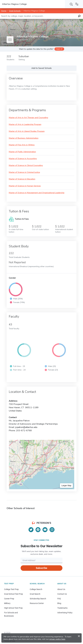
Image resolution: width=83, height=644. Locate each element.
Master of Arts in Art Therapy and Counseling (28, 118)
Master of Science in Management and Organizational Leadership (37, 193)
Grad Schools (15, 11)
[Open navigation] (77, 4)
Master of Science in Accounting (23, 159)
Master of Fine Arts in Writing (22, 145)
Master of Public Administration (22, 152)
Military (7, 603)
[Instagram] (52, 530)
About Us (61, 589)
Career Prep (9, 599)
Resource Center (37, 603)
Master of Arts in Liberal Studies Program (27, 131)
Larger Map (66, 486)
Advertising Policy (65, 613)
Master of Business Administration (24, 138)
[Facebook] (38, 530)
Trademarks (62, 608)
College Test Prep (11, 589)
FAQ (59, 599)
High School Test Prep (13, 608)
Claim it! (59, 49)
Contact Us (62, 594)
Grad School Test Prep (14, 594)
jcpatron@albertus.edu (26, 427)
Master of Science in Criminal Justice (24, 172)
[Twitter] (31, 530)
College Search (36, 589)
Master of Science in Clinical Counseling (26, 166)
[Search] (71, 4)
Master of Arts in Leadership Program (25, 125)
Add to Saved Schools (41, 68)
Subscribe (41, 568)
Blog (59, 603)
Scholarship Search (38, 599)
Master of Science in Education (22, 179)
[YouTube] (45, 530)
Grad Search (35, 594)
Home (4, 11)
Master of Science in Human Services (25, 186)
